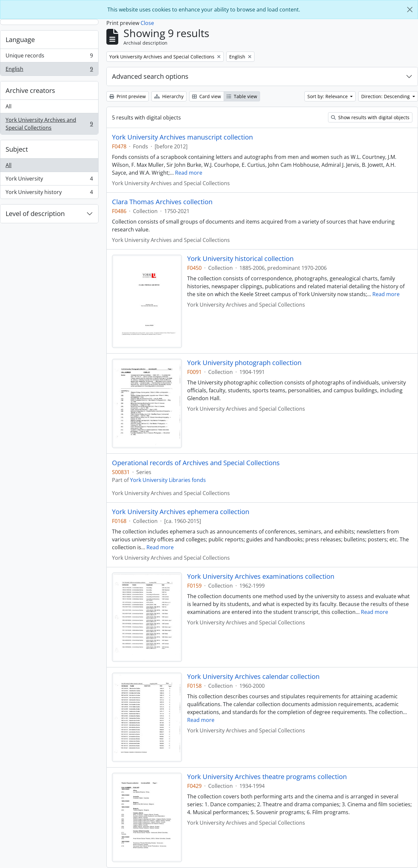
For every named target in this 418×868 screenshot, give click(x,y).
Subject (17, 149)
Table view (242, 96)
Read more (189, 173)
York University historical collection (240, 259)
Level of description (35, 214)
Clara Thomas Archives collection (162, 202)
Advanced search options (150, 76)
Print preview (128, 96)
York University (49, 180)
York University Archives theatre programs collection (267, 777)
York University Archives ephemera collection (181, 512)
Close (147, 23)
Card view (207, 96)
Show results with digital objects (370, 117)
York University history (49, 193)
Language (20, 40)
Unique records (49, 57)
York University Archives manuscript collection (182, 137)
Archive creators (30, 90)
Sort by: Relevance (328, 96)
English (49, 70)
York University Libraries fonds (168, 480)
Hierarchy (169, 96)
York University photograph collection (244, 363)
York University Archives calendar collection (253, 677)
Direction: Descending (386, 96)
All (9, 106)
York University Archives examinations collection (261, 576)
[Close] (410, 10)
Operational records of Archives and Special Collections (196, 463)
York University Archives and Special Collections (49, 124)
